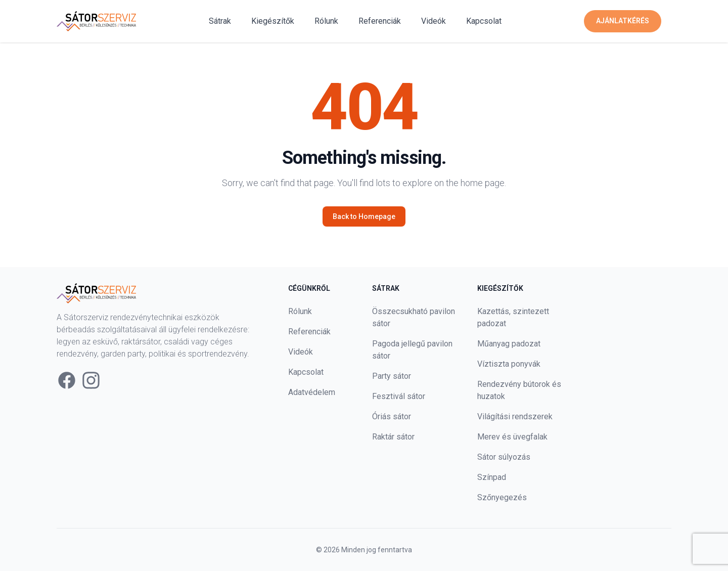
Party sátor (392, 376)
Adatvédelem (312, 392)
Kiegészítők (273, 21)
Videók (434, 21)
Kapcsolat (484, 21)
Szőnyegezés (502, 497)
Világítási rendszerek (515, 416)
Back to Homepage (364, 216)
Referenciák (380, 21)
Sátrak (220, 21)
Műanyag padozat (509, 344)
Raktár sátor (393, 437)
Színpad (492, 477)
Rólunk (326, 21)
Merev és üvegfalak (512, 437)
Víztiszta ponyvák (509, 364)
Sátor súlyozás (504, 457)
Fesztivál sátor (399, 396)
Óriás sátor (392, 416)
